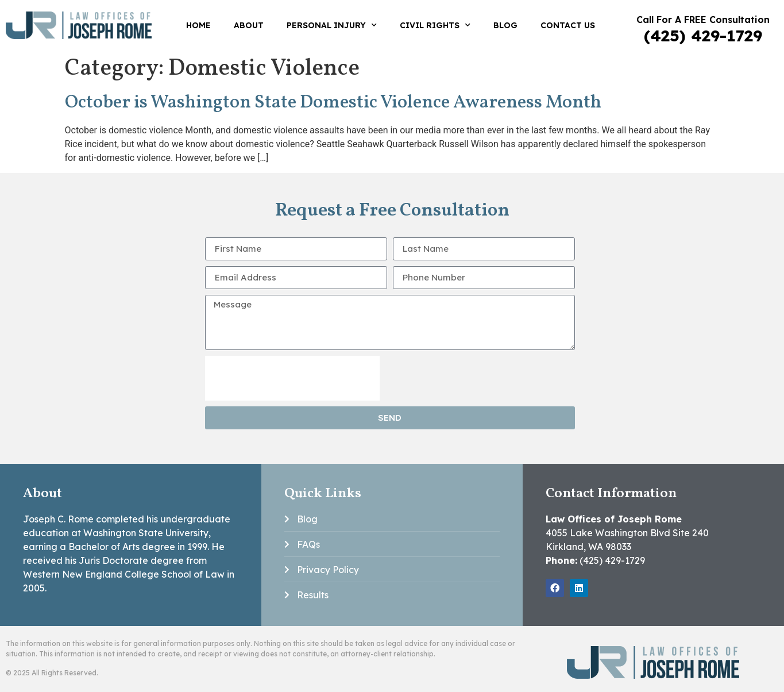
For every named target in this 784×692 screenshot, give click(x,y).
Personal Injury (332, 25)
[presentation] (292, 378)
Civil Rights (435, 25)
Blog (505, 25)
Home (198, 25)
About (249, 25)
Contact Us (568, 25)
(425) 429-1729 (703, 35)
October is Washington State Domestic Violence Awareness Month (333, 103)
